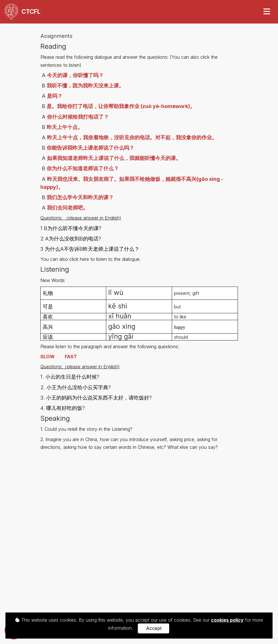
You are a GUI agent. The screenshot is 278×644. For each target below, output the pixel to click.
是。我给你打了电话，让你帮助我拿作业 (94, 106)
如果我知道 (60, 158)
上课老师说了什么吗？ (109, 148)
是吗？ (55, 96)
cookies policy (227, 620)
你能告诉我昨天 (65, 148)
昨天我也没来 (62, 179)
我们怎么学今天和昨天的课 (78, 197)
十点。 (75, 127)
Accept (154, 628)
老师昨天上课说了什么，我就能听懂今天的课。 (127, 158)
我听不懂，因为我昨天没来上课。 (85, 86)
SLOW (48, 357)
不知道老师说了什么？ (93, 168)
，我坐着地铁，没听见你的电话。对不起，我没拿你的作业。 (147, 137)
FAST (71, 357)
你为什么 (57, 168)
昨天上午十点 (62, 137)
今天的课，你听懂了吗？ (75, 75)
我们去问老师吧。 (68, 208)
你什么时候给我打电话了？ (78, 117)
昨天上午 (57, 127)
